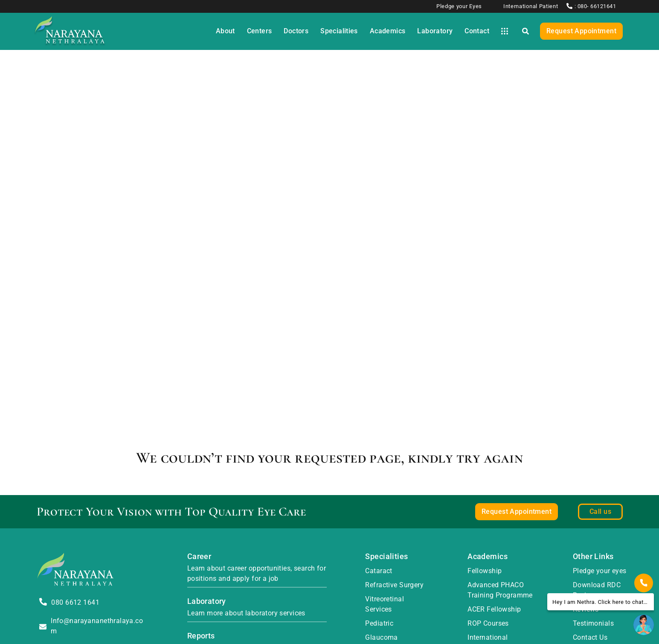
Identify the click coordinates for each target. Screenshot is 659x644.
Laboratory (207, 601)
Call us (600, 511)
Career (199, 556)
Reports (201, 636)
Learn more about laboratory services (246, 613)
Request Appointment (581, 31)
